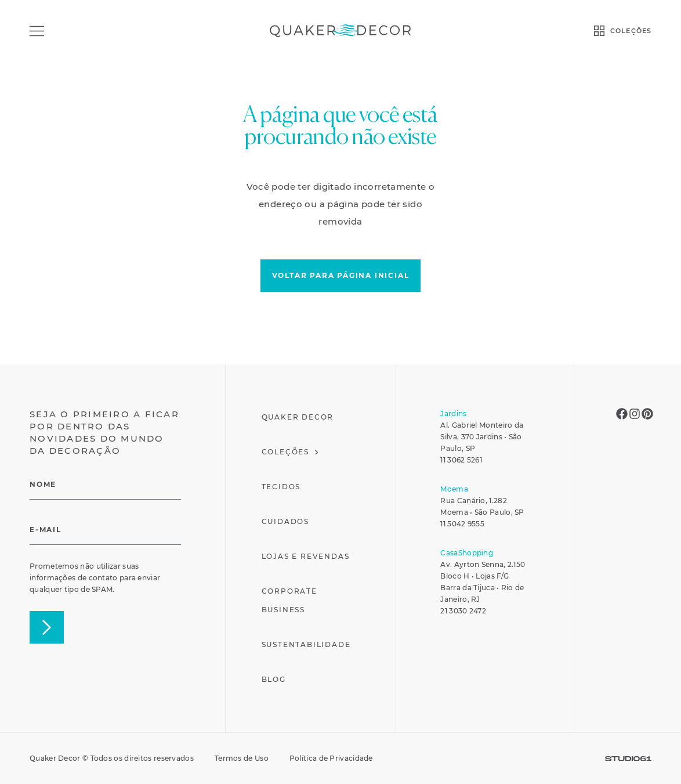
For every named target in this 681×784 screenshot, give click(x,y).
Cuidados (285, 521)
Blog (274, 679)
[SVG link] (628, 759)
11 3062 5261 (461, 460)
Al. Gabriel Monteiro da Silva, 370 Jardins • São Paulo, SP (482, 437)
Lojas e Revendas (306, 556)
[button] (341, 276)
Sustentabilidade (306, 644)
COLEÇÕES (631, 31)
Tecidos (281, 487)
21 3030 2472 (463, 611)
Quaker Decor (298, 417)
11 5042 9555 (462, 524)
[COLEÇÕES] (599, 31)
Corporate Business (289, 600)
